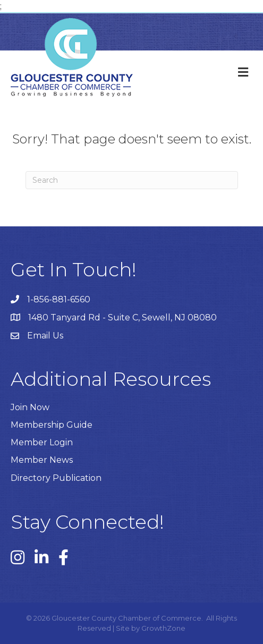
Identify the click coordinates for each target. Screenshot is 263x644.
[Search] (132, 180)
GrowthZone (163, 628)
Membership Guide (52, 425)
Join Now (30, 407)
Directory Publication (56, 478)
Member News (42, 460)
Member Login (42, 442)
